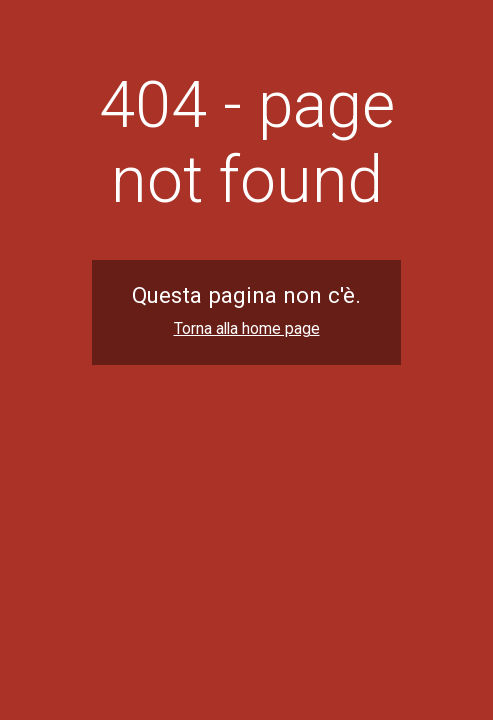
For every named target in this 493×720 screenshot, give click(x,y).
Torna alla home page (247, 328)
